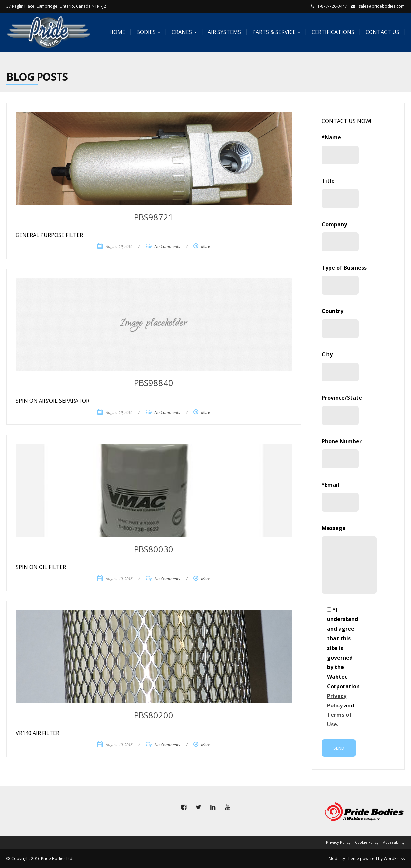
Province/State (342, 410)
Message (340, 559)
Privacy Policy (338, 842)
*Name (340, 149)
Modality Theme (344, 859)
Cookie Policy (367, 842)
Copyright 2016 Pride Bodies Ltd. (42, 859)
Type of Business (344, 279)
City (340, 366)
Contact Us (382, 32)
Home (117, 32)
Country (340, 323)
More (205, 246)
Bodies (148, 32)
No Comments (167, 246)
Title (340, 193)
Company (340, 236)
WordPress (394, 859)
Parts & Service (276, 32)
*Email (340, 496)
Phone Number (342, 453)
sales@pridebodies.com (382, 6)
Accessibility (394, 842)
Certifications (332, 32)
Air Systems (224, 32)
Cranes (183, 32)
